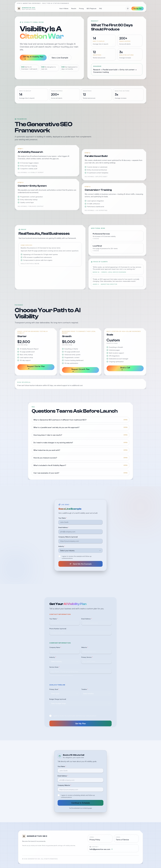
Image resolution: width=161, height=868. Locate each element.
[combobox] (80, 552)
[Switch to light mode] (128, 9)
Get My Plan (138, 8)
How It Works (64, 8)
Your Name (63, 519)
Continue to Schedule (81, 803)
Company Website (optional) (68, 538)
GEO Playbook (91, 8)
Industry (62, 548)
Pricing (81, 8)
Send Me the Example (81, 565)
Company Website (64, 785)
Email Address (64, 529)
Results (74, 8)
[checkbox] (59, 558)
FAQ (101, 8)
